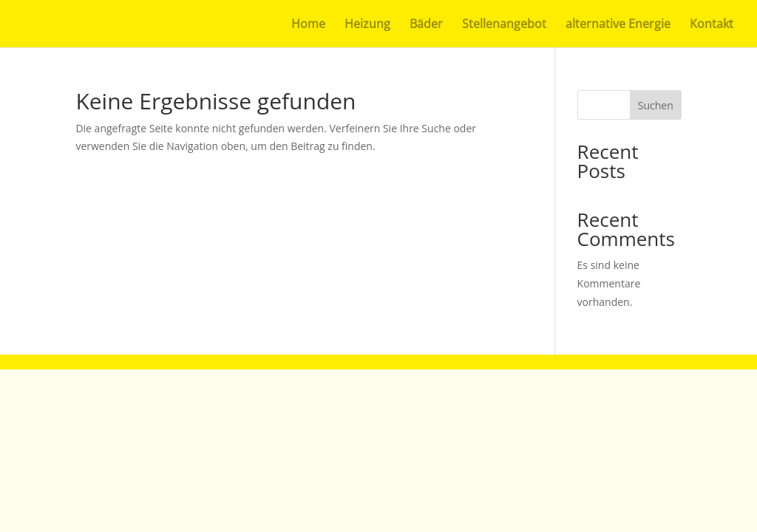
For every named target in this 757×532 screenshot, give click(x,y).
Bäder (426, 25)
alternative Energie (618, 25)
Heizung (367, 25)
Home (308, 25)
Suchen (656, 105)
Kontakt (712, 25)
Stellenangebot (504, 25)
